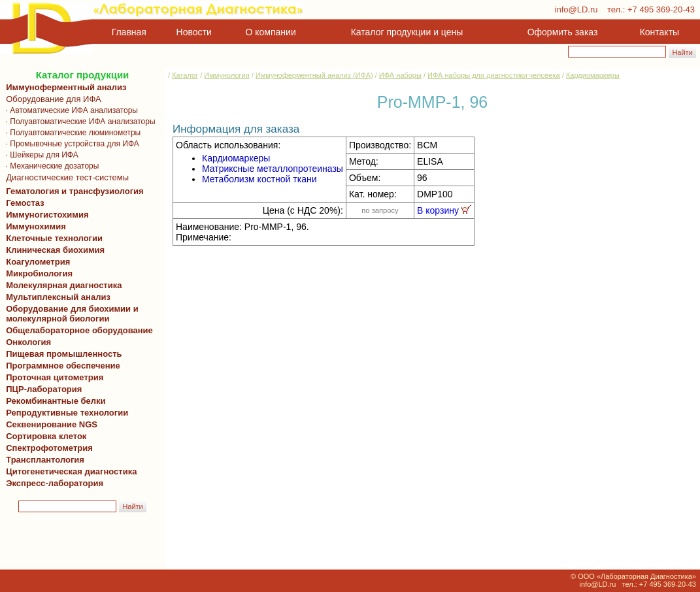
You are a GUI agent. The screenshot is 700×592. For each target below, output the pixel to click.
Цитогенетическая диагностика (69, 471)
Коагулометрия (38, 262)
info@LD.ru (576, 9)
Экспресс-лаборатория (55, 483)
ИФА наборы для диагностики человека (494, 75)
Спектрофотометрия (49, 448)
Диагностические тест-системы (65, 177)
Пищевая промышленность (64, 354)
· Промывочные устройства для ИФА (70, 144)
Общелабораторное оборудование (77, 330)
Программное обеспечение (63, 366)
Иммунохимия (36, 226)
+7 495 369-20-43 (661, 9)
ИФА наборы (400, 75)
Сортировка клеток (44, 436)
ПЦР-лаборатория (42, 389)
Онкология (28, 342)
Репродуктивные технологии (65, 413)
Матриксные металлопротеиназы (273, 169)
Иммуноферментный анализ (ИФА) (314, 75)
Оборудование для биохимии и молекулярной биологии (70, 314)
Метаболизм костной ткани (259, 179)
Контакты (659, 32)
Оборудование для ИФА (51, 99)
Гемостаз (25, 203)
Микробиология (39, 273)
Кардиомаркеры (593, 75)
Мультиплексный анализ (58, 297)
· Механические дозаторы (50, 166)
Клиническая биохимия (53, 250)
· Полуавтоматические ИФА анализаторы (78, 122)
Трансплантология (43, 460)
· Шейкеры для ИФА (40, 155)
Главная (129, 32)
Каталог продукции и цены (407, 32)
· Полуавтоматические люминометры (71, 133)
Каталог (185, 75)
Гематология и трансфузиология (73, 191)
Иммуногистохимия (45, 215)
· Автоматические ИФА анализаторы (70, 110)
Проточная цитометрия (52, 377)
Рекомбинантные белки (54, 401)
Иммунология (226, 75)
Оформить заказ (563, 32)
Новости (194, 32)
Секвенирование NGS (49, 424)
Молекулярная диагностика (61, 285)
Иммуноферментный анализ (66, 87)
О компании (270, 32)
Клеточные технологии (52, 238)
